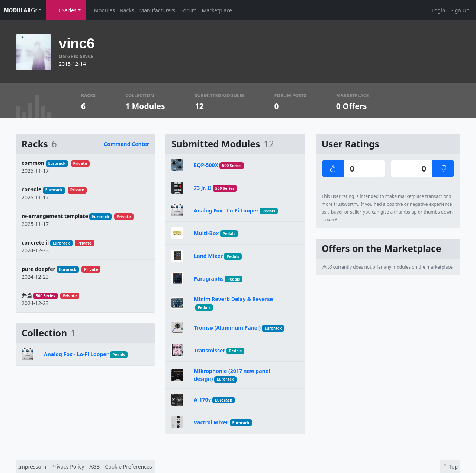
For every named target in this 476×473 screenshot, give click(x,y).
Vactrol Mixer (211, 422)
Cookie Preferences (128, 466)
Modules (104, 10)
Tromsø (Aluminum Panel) (227, 328)
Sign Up (460, 10)
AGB (94, 466)
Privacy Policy (68, 466)
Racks (127, 10)
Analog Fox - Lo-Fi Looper (76, 354)
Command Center (126, 144)
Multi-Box (206, 233)
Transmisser (209, 350)
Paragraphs (209, 279)
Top (450, 466)
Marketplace (217, 10)
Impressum (32, 466)
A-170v (202, 400)
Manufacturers (157, 10)
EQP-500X (206, 165)
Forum (188, 10)
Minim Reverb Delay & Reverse (233, 299)
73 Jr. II (202, 188)
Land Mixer (208, 256)
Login (439, 10)
